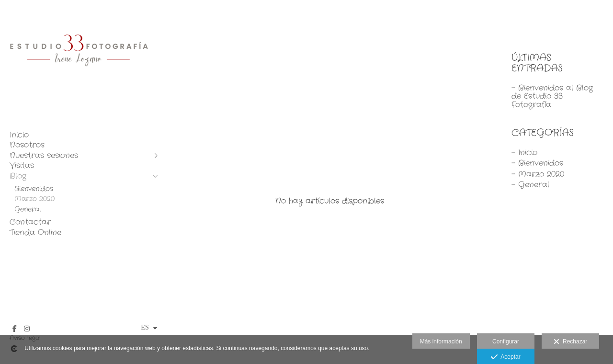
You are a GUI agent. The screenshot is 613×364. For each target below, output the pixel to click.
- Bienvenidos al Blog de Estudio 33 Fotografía (552, 96)
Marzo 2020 (34, 199)
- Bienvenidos (537, 163)
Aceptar (505, 357)
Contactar (30, 222)
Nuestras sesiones (44, 156)
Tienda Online (35, 233)
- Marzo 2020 (538, 174)
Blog (18, 176)
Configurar (506, 341)
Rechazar (570, 342)
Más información (441, 341)
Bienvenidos (34, 189)
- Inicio (524, 153)
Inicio (19, 135)
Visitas (22, 166)
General (28, 209)
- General (530, 185)
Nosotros (27, 145)
